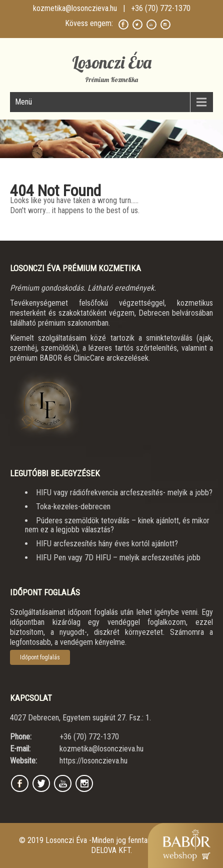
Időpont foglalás (40, 657)
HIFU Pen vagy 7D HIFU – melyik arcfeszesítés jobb (118, 558)
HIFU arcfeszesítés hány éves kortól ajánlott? (107, 544)
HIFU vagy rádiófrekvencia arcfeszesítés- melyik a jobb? (124, 493)
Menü (23, 102)
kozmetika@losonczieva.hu (75, 8)
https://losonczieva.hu (93, 761)
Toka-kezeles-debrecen (73, 507)
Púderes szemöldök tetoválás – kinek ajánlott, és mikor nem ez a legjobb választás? (117, 525)
